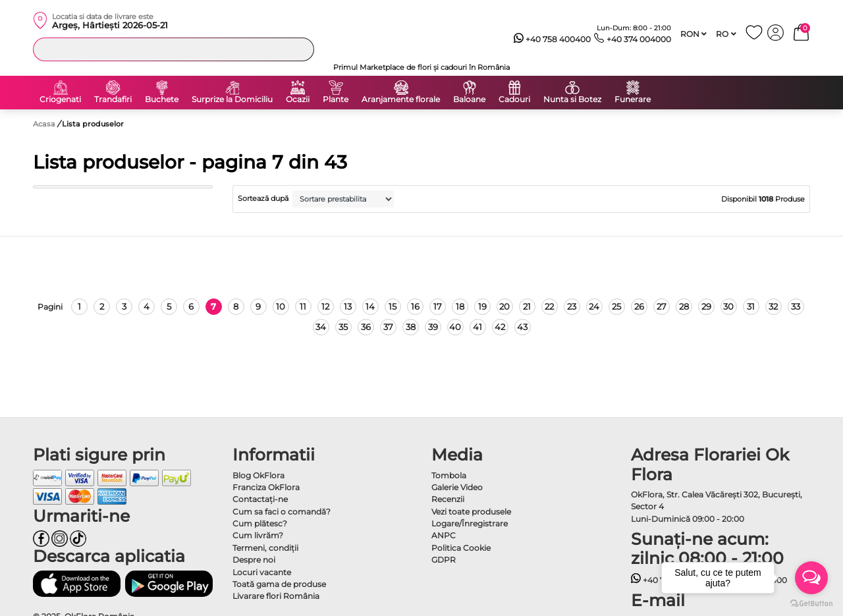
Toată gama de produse (279, 584)
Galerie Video (457, 487)
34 (321, 327)
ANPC (444, 535)
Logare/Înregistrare (470, 523)
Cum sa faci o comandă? (282, 512)
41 (477, 327)
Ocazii (298, 99)
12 (325, 306)
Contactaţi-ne (260, 499)
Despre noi (254, 560)
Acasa (44, 124)
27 (662, 306)
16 (415, 306)
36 (366, 327)
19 (482, 306)
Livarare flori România (276, 596)
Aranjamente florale (401, 99)
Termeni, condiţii (265, 548)
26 (639, 306)
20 (504, 306)
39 (433, 327)
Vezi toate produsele (471, 512)
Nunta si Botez (572, 99)
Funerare (633, 99)
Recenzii (448, 499)
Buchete (162, 99)
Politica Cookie (461, 548)
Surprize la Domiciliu (232, 99)
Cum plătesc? (260, 523)
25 (616, 306)
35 (343, 327)
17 (438, 306)
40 (455, 327)
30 (728, 306)
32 (773, 306)
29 (706, 306)
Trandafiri (113, 99)
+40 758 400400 (553, 40)
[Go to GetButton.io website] (811, 603)
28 (684, 306)
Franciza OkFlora (266, 487)
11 (303, 306)
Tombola (449, 475)
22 (549, 306)
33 (796, 306)
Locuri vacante (262, 572)
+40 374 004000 (633, 40)
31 (751, 306)
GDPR (444, 560)
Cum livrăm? (258, 535)
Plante (336, 99)
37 (388, 327)
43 (522, 327)
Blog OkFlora (258, 475)
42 (500, 327)
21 (527, 306)
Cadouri (514, 99)
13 (348, 306)
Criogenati (60, 99)
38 (411, 327)
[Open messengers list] (811, 578)
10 (281, 306)
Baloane (469, 99)
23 (572, 306)
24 (594, 306)
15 (393, 306)
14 (370, 306)
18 (460, 306)
